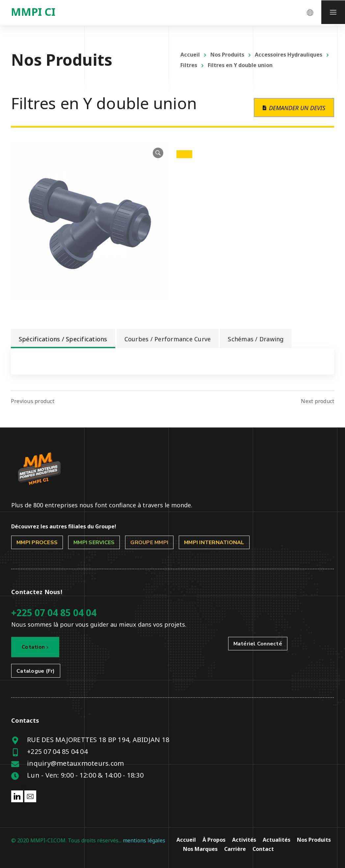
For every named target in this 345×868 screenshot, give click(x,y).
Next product (318, 401)
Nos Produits (227, 55)
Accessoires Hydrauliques (289, 55)
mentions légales (144, 840)
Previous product (33, 401)
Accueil (190, 55)
